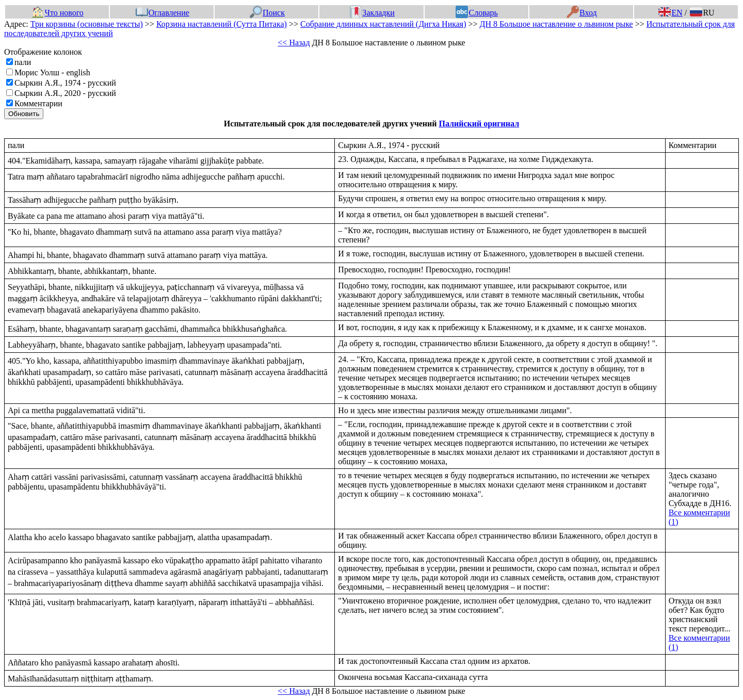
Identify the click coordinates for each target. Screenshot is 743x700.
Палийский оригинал (479, 124)
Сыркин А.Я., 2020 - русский (65, 93)
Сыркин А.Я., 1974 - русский (65, 83)
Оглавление (163, 13)
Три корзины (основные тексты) (87, 24)
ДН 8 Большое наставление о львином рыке (556, 24)
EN (670, 13)
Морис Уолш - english (52, 72)
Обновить (24, 114)
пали (23, 62)
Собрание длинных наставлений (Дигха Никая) (383, 24)
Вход (582, 13)
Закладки (372, 13)
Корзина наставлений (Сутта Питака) (222, 24)
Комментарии (38, 103)
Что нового (57, 13)
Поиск (267, 13)
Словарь (477, 13)
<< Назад (294, 43)
